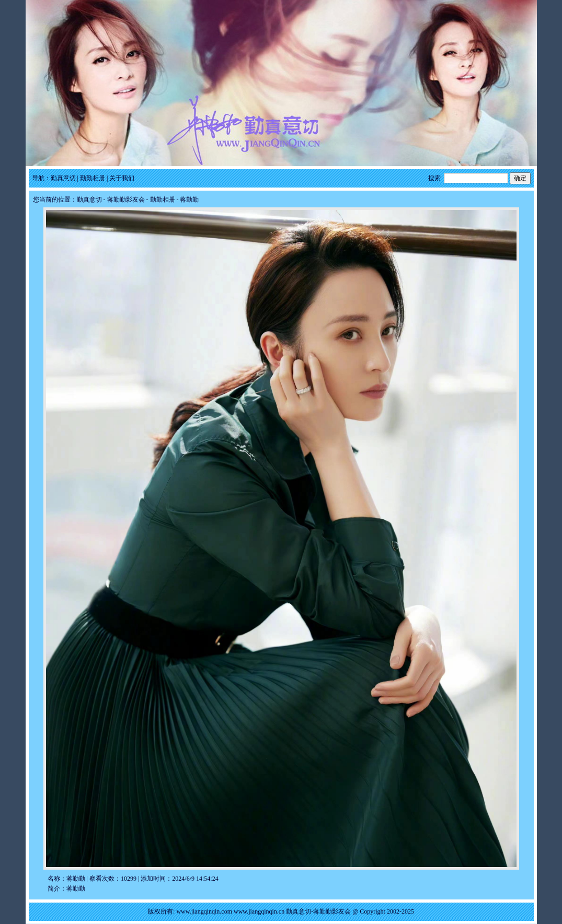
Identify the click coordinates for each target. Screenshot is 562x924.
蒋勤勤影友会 (126, 200)
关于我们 (122, 178)
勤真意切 (63, 178)
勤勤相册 (93, 178)
